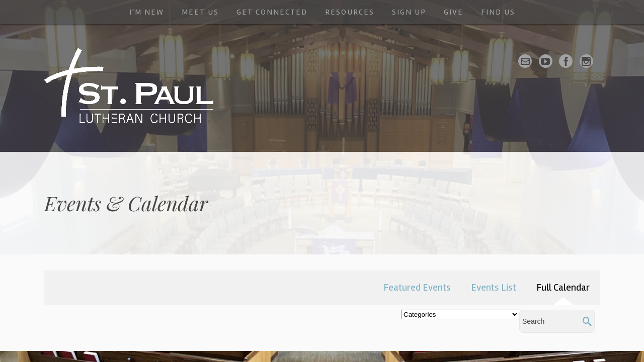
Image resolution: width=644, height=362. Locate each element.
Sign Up (409, 12)
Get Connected (272, 12)
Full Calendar (563, 287)
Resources (350, 12)
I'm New (147, 12)
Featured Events (417, 287)
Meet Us (200, 12)
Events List (494, 287)
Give (454, 12)
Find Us (498, 12)
